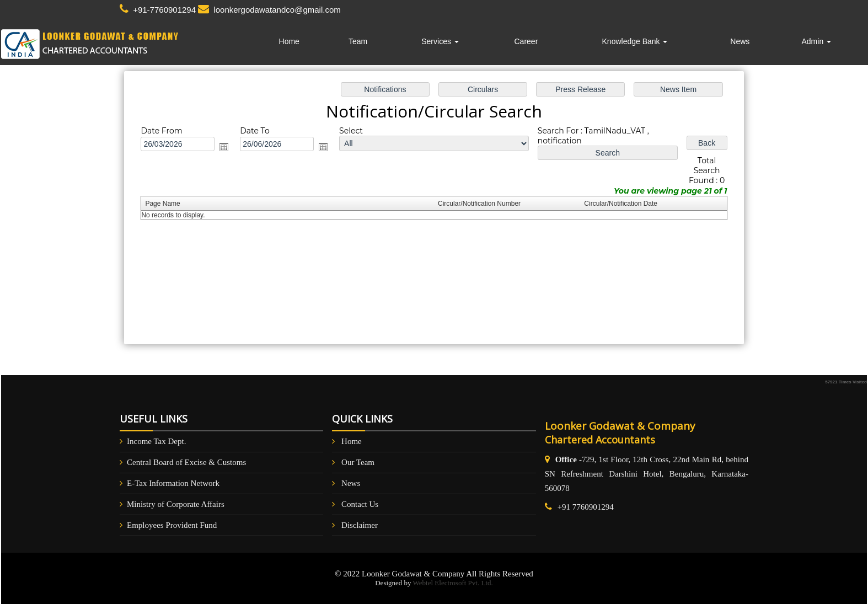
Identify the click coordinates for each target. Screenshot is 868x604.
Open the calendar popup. (230, 148)
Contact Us (360, 504)
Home (289, 41)
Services (440, 41)
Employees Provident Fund (172, 525)
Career (526, 41)
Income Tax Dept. (156, 441)
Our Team (358, 462)
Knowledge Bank (635, 41)
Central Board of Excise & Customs (186, 462)
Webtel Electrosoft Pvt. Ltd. (453, 583)
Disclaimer (360, 525)
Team (358, 41)
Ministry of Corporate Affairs (176, 504)
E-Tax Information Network (173, 483)
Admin (816, 41)
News (740, 41)
